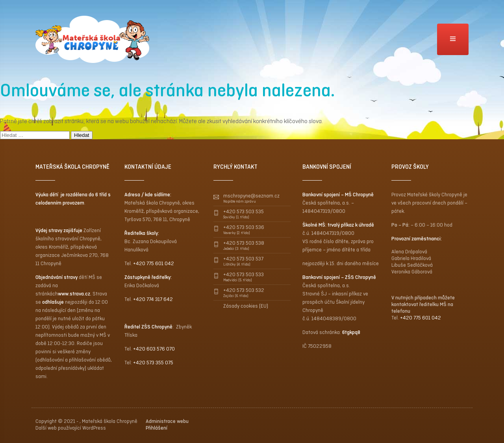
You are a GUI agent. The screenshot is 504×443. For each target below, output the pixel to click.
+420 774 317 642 (153, 299)
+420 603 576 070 (154, 349)
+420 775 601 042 (154, 263)
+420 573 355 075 (153, 363)
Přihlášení (157, 428)
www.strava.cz (74, 294)
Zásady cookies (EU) (246, 306)
